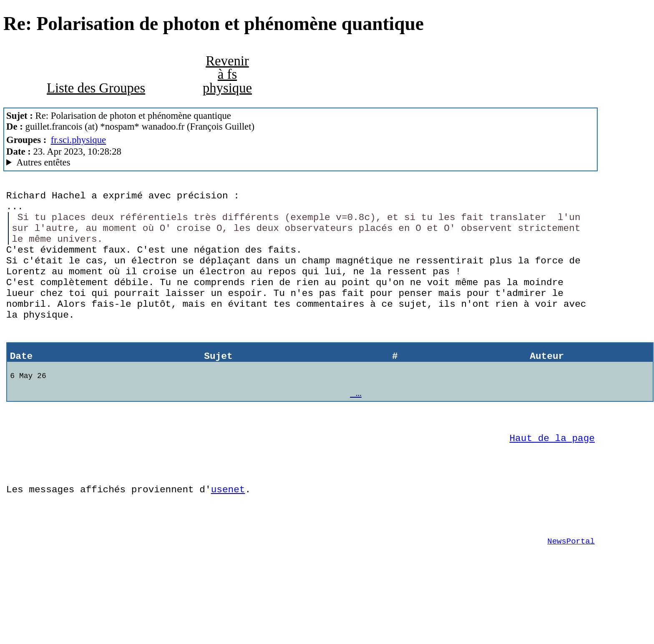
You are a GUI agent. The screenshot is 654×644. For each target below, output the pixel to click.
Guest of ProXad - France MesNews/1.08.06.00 (301, 163)
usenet (228, 535)
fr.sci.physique (79, 140)
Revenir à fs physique (227, 74)
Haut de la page (552, 477)
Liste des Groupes (96, 88)
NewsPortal (571, 593)
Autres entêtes (43, 162)
